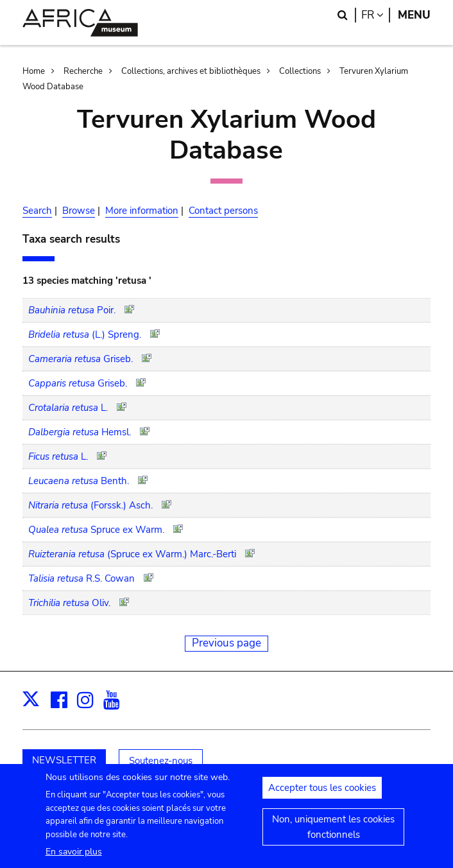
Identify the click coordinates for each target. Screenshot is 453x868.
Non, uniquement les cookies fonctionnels (333, 831)
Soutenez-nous (161, 761)
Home (34, 71)
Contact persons (223, 211)
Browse (79, 211)
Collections (300, 71)
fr (376, 15)
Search (37, 211)
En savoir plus (74, 856)
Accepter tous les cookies (322, 792)
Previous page (226, 643)
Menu (414, 15)
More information (142, 211)
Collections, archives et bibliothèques (191, 71)
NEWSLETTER (64, 760)
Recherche (83, 71)
